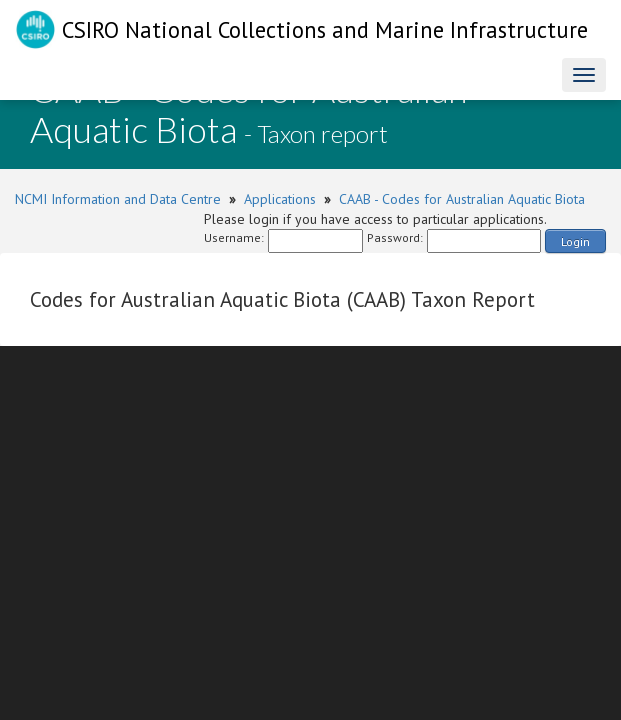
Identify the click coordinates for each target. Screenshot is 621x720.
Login (575, 241)
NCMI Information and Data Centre (118, 199)
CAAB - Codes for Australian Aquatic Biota (462, 199)
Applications (280, 199)
